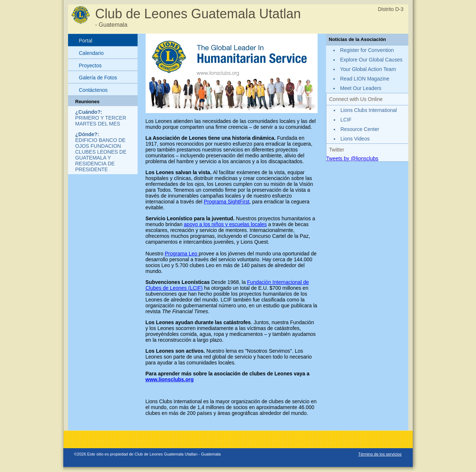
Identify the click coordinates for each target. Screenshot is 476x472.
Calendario (91, 53)
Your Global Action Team (368, 69)
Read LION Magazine (365, 79)
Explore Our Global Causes (371, 60)
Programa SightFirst (226, 202)
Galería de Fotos (98, 78)
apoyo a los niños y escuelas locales (225, 224)
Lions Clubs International (369, 110)
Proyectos (90, 65)
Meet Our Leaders (361, 88)
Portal (86, 41)
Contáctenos (93, 90)
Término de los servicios (380, 454)
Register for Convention (367, 50)
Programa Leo (182, 254)
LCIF (346, 120)
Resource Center (360, 129)
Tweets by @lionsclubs (353, 158)
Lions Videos (355, 139)
